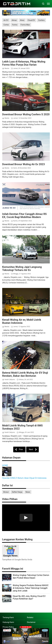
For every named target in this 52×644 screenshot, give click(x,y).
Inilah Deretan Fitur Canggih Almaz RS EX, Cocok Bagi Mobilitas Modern (24, 216)
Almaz (14, 20)
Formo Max (25, 25)
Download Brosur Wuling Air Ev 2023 (23, 164)
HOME (5, 465)
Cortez (6, 25)
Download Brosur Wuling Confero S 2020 (26, 114)
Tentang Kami (8, 617)
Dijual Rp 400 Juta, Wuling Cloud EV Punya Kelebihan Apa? (29, 597)
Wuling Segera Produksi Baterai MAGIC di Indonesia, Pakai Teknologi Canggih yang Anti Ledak (31, 588)
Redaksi (30, 617)
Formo (15, 25)
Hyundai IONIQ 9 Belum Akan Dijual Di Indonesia (24, 478)
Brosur (6, 492)
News (28, 492)
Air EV (6, 20)
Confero (41, 20)
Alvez (22, 20)
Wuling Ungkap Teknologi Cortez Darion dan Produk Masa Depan (31, 576)
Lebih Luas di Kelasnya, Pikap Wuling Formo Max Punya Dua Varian (24, 63)
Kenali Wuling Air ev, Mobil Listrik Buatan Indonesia (22, 321)
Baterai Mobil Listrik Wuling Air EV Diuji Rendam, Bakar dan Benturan (25, 374)
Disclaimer (31, 622)
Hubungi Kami (8, 622)
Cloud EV (31, 20)
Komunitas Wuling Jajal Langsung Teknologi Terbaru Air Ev (22, 268)
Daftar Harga (17, 492)
